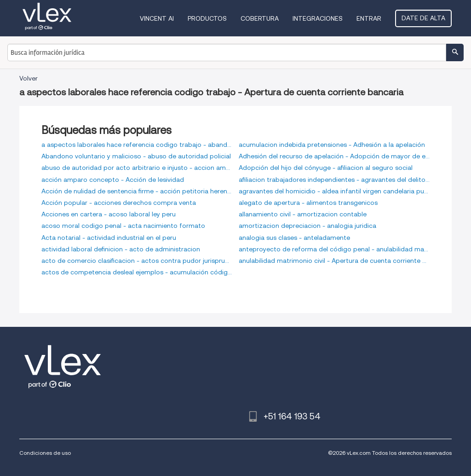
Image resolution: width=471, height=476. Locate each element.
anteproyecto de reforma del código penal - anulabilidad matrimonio (334, 249)
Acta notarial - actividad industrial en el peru (109, 238)
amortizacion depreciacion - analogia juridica (307, 226)
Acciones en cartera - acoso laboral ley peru (109, 214)
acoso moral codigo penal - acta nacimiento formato (123, 226)
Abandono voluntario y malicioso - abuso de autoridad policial (136, 156)
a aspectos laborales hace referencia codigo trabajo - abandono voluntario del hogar (137, 145)
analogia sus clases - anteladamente (294, 238)
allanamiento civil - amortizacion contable (303, 214)
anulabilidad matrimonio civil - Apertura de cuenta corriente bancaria (334, 261)
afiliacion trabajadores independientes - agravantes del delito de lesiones (334, 180)
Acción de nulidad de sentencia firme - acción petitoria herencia (137, 191)
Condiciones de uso (45, 453)
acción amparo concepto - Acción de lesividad (113, 180)
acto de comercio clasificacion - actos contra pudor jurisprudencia (137, 261)
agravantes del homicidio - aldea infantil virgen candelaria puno (334, 191)
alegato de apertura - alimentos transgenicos (308, 203)
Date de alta (423, 18)
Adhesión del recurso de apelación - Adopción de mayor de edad (334, 156)
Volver (29, 78)
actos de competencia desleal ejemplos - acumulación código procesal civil (137, 272)
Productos (207, 18)
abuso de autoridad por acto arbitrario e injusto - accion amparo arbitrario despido (137, 168)
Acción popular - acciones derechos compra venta (119, 203)
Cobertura (260, 18)
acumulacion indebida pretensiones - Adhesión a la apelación (332, 145)
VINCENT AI (157, 18)
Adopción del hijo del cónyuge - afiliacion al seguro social (326, 168)
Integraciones (318, 18)
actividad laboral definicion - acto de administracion (121, 249)
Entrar (369, 18)
